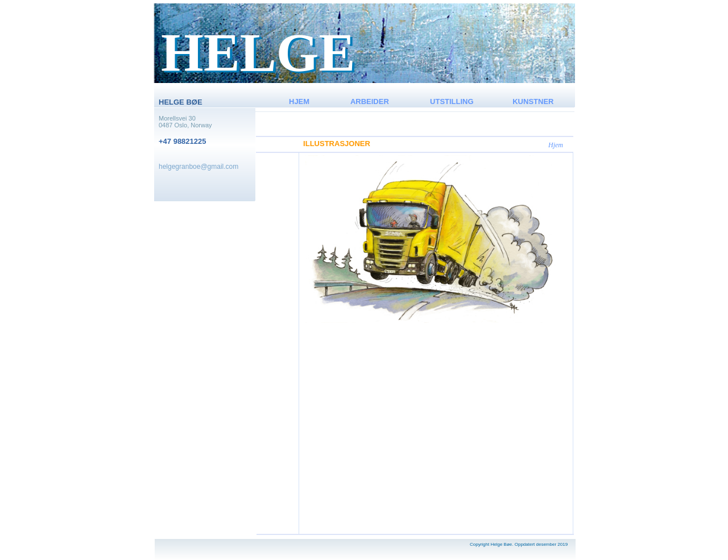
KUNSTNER (533, 101)
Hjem (556, 145)
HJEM (299, 101)
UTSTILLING (452, 101)
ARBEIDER (370, 101)
